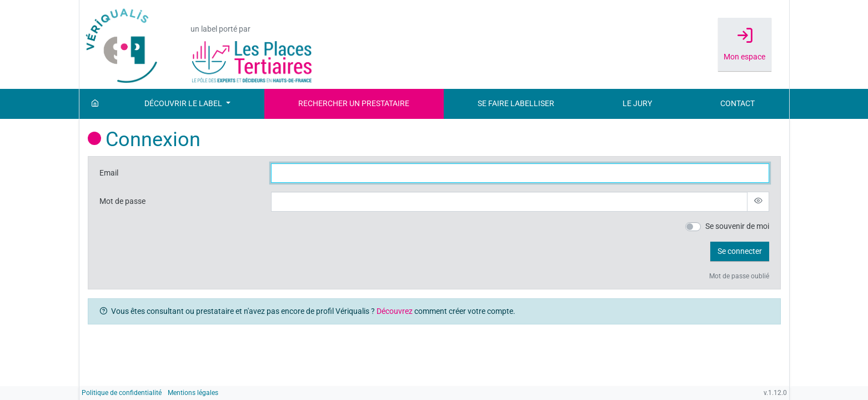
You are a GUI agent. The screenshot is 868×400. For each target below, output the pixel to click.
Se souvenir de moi (737, 226)
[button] (740, 252)
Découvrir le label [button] (184, 104)
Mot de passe (122, 201)
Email (109, 173)
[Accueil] (95, 104)
